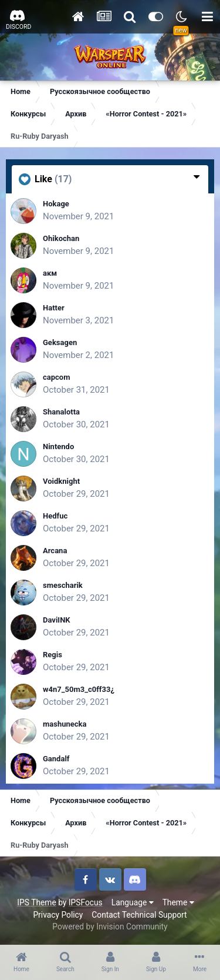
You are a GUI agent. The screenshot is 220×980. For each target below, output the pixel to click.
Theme (178, 902)
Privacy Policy (58, 915)
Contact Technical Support (139, 915)
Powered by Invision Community (110, 927)
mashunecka (65, 724)
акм (50, 273)
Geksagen (60, 342)
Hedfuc (55, 516)
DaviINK (57, 620)
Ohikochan (61, 238)
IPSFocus (86, 902)
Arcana (55, 551)
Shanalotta (61, 412)
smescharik (63, 585)
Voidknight (61, 481)
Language (133, 902)
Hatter (54, 308)
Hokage (56, 204)
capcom (56, 377)
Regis (53, 655)
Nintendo (58, 446)
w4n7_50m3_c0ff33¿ (79, 689)
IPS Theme (36, 902)
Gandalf (56, 759)
